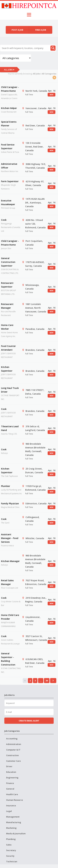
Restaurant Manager (7, 306)
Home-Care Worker (7, 327)
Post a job (17, 30)
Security (10, 856)
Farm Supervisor (10, 181)
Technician (12, 861)
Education (11, 772)
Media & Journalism (16, 833)
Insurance (11, 806)
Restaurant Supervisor (7, 285)
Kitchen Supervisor (7, 369)
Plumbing (11, 839)
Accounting (12, 739)
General (10, 789)
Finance (10, 783)
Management (13, 817)
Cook (4, 220)
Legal (9, 811)
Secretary (11, 850)
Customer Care (13, 761)
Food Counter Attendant (8, 348)
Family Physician (10, 503)
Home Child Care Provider (10, 617)
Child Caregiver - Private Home (10, 89)
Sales (9, 845)
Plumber (6, 486)
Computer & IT (13, 750)
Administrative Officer (9, 166)
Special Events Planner (9, 124)
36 (47, 681)
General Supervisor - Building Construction (8, 659)
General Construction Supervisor (8, 262)
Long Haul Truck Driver (10, 390)
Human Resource (15, 800)
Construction (12, 755)
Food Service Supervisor (8, 146)
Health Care (12, 794)
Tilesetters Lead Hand (10, 428)
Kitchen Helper (9, 108)
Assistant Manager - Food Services (10, 538)
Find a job (41, 30)
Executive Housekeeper (8, 202)
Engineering (12, 778)
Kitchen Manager (10, 561)
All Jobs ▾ (9, 70)
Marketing (11, 828)
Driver (9, 766)
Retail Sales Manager (7, 582)
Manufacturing (14, 822)
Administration (14, 744)
